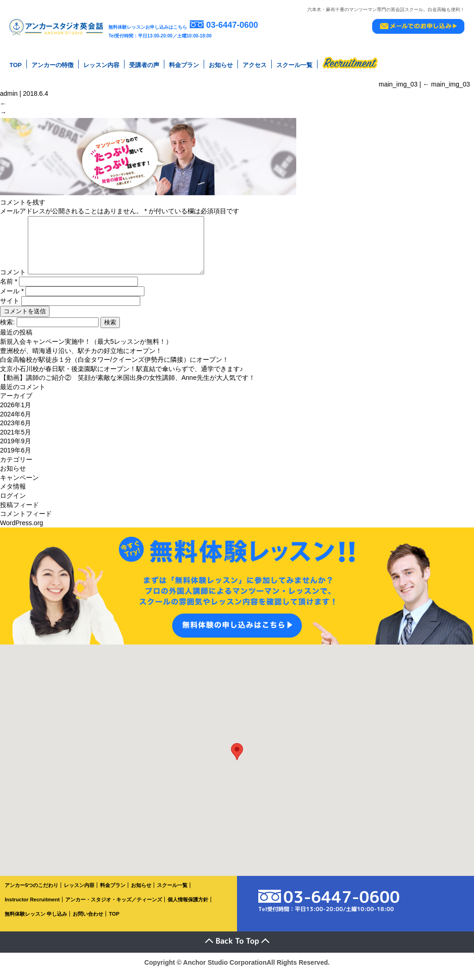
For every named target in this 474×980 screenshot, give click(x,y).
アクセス (255, 65)
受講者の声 (144, 65)
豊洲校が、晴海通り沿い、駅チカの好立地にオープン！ (81, 359)
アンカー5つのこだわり (31, 893)
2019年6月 (16, 458)
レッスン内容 (101, 65)
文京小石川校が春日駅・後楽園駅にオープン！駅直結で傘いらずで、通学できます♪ (122, 377)
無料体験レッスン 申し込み (36, 922)
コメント (13, 280)
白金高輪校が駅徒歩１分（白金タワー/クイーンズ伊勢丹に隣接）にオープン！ (114, 368)
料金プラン (184, 65)
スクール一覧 (294, 65)
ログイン (13, 503)
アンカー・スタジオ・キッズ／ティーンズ (114, 907)
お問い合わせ (88, 922)
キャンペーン (19, 485)
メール (12, 299)
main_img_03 (446, 83)
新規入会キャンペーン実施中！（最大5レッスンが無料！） (86, 349)
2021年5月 (16, 440)
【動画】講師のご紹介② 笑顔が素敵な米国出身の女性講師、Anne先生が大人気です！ (128, 386)
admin (9, 92)
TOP (16, 65)
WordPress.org (22, 531)
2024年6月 (16, 422)
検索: (7, 330)
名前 (9, 290)
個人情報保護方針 (188, 907)
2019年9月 (16, 449)
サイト (10, 309)
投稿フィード (19, 513)
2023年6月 (16, 431)
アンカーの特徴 (53, 65)
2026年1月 (16, 413)
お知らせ (221, 65)
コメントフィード (26, 522)
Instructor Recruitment (32, 907)
